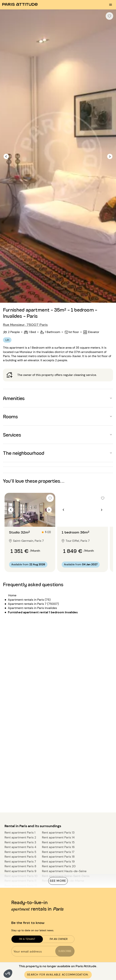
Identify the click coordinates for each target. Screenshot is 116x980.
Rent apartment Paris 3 (20, 842)
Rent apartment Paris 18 (58, 857)
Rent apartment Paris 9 (20, 871)
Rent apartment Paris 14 (58, 837)
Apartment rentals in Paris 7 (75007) (33, 604)
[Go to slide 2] (30, 519)
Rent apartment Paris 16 (58, 847)
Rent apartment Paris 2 (20, 837)
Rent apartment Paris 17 (58, 852)
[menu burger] (111, 5)
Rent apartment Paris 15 (58, 842)
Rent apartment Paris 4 (20, 847)
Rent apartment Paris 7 (20, 862)
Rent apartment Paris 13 (58, 833)
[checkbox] (109, 16)
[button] (8, 974)
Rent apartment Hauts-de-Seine (64, 871)
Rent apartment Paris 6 (20, 857)
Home (12, 595)
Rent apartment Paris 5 (20, 852)
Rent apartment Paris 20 (59, 866)
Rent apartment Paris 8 (20, 866)
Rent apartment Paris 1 (20, 833)
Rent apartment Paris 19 (58, 862)
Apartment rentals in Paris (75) (29, 600)
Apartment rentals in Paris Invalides (32, 608)
